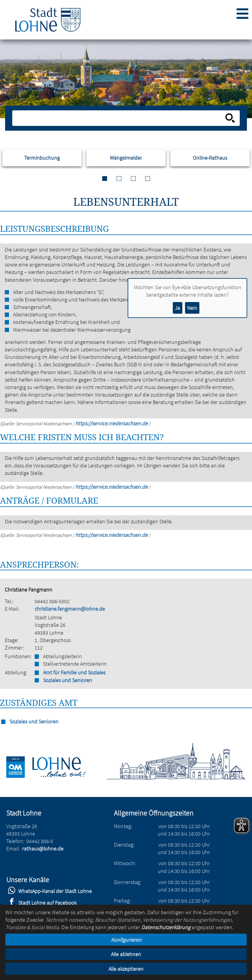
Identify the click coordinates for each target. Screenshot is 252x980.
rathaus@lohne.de (43, 849)
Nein (192, 308)
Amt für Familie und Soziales (74, 672)
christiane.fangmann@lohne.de (70, 609)
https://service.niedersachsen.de (112, 423)
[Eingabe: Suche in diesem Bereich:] (119, 118)
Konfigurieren (126, 940)
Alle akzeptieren (126, 969)
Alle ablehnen (126, 954)
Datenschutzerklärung (166, 927)
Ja (177, 308)
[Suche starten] (230, 118)
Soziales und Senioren (68, 680)
